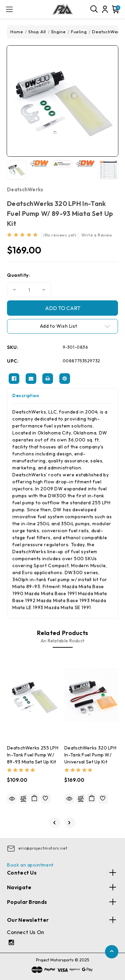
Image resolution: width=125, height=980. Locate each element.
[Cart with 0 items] (115, 9)
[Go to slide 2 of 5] (70, 823)
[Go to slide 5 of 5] (55, 823)
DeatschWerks (25, 189)
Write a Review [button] (97, 235)
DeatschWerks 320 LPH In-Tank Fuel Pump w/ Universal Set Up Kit (90, 755)
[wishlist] (46, 799)
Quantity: (18, 275)
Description (26, 396)
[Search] (94, 9)
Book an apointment (30, 865)
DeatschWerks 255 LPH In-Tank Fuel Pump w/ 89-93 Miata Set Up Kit (33, 755)
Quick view (12, 799)
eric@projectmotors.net (43, 848)
